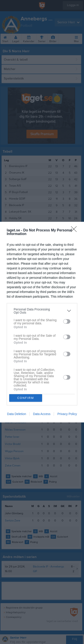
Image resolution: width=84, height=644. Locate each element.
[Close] (75, 231)
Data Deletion (17, 414)
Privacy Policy (67, 414)
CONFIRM (26, 398)
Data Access (42, 414)
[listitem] (42, 311)
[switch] (67, 321)
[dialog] (42, 322)
